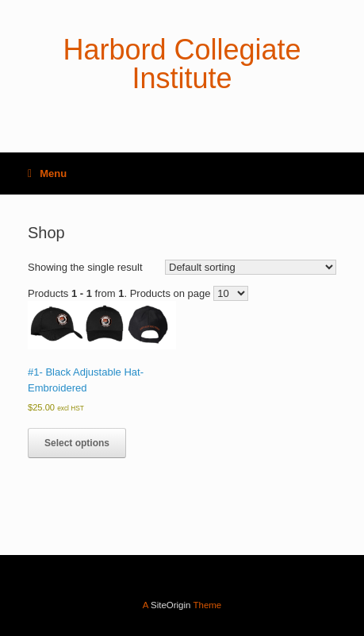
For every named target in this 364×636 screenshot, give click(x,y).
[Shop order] (251, 267)
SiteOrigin (171, 605)
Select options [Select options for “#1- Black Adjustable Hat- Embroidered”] (77, 443)
